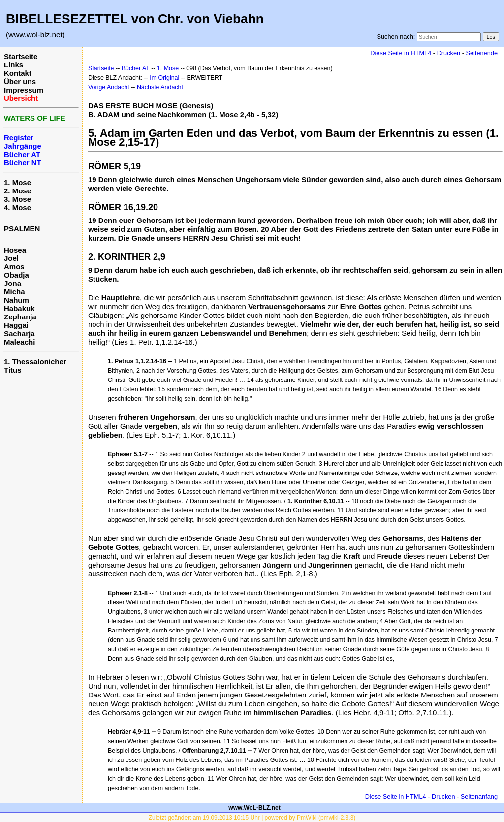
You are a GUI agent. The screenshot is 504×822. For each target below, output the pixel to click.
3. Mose (17, 199)
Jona (13, 283)
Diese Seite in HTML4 (401, 53)
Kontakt (18, 73)
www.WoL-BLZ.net (254, 808)
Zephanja (20, 317)
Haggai (16, 325)
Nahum (16, 300)
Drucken (449, 53)
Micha (15, 292)
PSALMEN (22, 229)
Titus (13, 370)
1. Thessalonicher (35, 362)
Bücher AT (136, 68)
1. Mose (17, 182)
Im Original (164, 78)
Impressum (24, 90)
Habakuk (19, 308)
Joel (11, 258)
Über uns (20, 81)
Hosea (15, 250)
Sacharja (19, 333)
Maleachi (19, 342)
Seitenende (482, 53)
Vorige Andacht (109, 87)
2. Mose (17, 191)
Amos (14, 267)
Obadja (16, 275)
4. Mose (17, 207)
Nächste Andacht (160, 87)
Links (14, 65)
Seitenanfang (479, 797)
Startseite (21, 56)
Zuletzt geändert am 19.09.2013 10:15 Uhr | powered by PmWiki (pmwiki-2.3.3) (252, 818)
